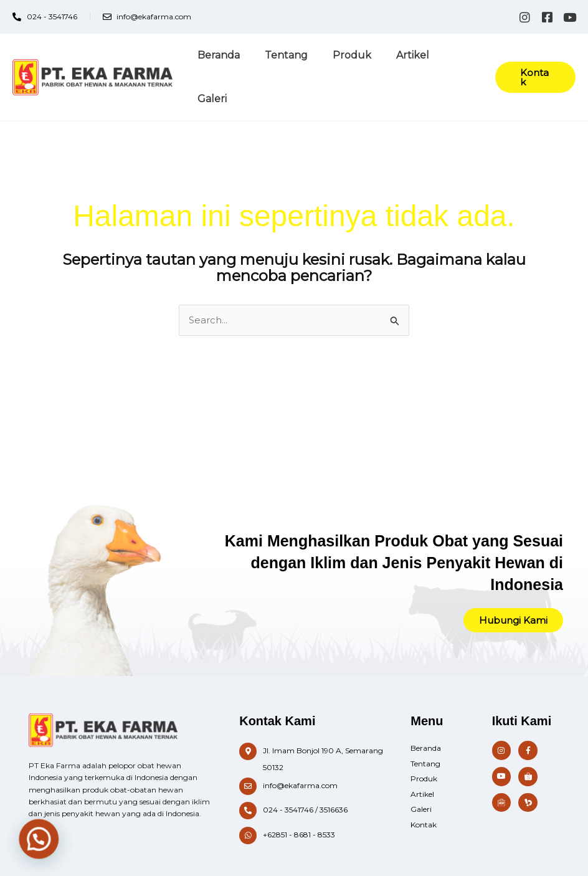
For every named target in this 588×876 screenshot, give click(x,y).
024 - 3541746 (288, 780)
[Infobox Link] (312, 729)
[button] (533, 62)
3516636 (334, 780)
